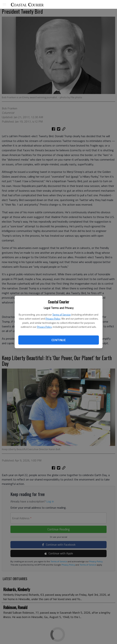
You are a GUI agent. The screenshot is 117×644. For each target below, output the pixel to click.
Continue (58, 340)
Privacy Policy (53, 319)
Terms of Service (62, 315)
